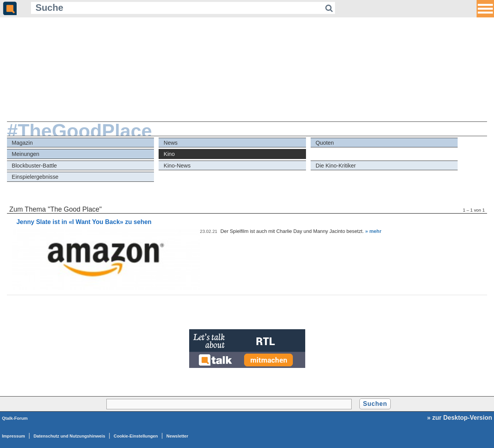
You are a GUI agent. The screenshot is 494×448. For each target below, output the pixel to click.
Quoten (325, 143)
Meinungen (25, 154)
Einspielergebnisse (35, 177)
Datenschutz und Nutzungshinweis (69, 436)
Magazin (22, 143)
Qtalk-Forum (15, 418)
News (171, 143)
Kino (169, 154)
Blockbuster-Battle (34, 166)
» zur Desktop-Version (460, 418)
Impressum (14, 436)
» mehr (373, 231)
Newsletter (177, 436)
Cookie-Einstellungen (136, 436)
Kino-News (177, 166)
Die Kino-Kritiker (336, 166)
